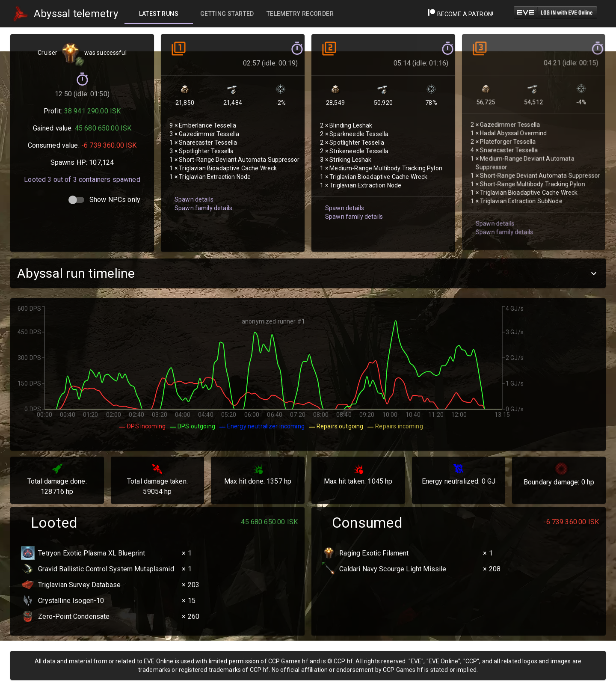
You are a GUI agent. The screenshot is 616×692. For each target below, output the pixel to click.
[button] (308, 273)
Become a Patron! (461, 14)
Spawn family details (203, 208)
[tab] (159, 14)
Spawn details (194, 199)
